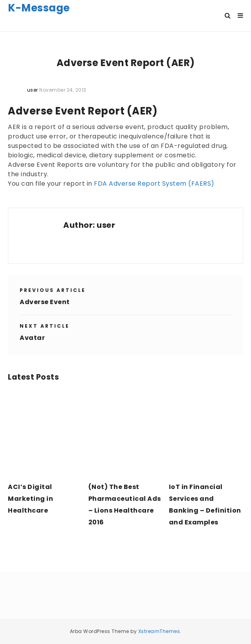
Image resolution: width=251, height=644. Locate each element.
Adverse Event (45, 302)
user (106, 225)
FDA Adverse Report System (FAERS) (154, 184)
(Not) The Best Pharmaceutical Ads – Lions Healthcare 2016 (125, 505)
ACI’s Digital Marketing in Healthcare (30, 499)
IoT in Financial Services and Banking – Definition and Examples (205, 505)
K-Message (39, 8)
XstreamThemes (159, 631)
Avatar (32, 338)
